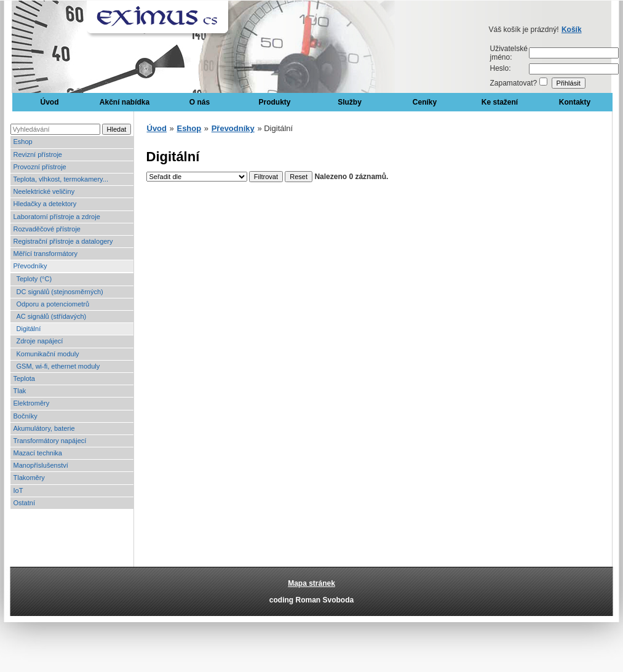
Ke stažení (500, 102)
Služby (350, 102)
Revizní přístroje (38, 154)
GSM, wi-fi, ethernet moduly (58, 366)
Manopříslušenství (41, 465)
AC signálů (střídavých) (52, 316)
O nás (200, 102)
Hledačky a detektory (45, 204)
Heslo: (501, 68)
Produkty (274, 102)
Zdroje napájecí (40, 341)
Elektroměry (32, 403)
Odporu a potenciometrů (53, 304)
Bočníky (26, 416)
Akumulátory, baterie (44, 428)
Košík (572, 30)
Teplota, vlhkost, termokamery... (61, 179)
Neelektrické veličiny (44, 191)
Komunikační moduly (48, 354)
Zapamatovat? (514, 83)
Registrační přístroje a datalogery (63, 241)
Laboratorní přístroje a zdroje (57, 217)
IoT (18, 490)
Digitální (29, 329)
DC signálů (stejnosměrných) (60, 292)
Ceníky (425, 102)
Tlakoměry (29, 478)
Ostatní (24, 503)
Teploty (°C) (34, 279)
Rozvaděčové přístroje (47, 229)
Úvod (50, 102)
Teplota (24, 378)
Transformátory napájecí (50, 441)
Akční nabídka (125, 102)
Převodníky (30, 266)
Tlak (20, 391)
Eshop (23, 142)
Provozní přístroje (40, 167)
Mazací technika (38, 453)
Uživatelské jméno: (509, 53)
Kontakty (575, 102)
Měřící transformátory (46, 254)
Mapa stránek (311, 583)
